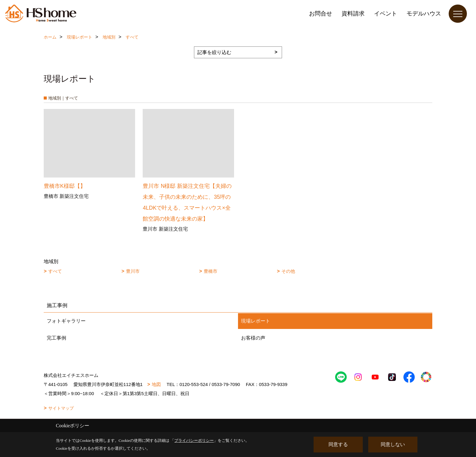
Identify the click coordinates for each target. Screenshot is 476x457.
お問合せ (321, 14)
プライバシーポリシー (194, 440)
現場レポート (256, 321)
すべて (55, 271)
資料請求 (353, 14)
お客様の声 (253, 338)
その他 (288, 271)
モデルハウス (424, 14)
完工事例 (56, 338)
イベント (386, 14)
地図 (156, 384)
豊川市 (133, 271)
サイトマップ (61, 408)
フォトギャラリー (66, 321)
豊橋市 (211, 271)
